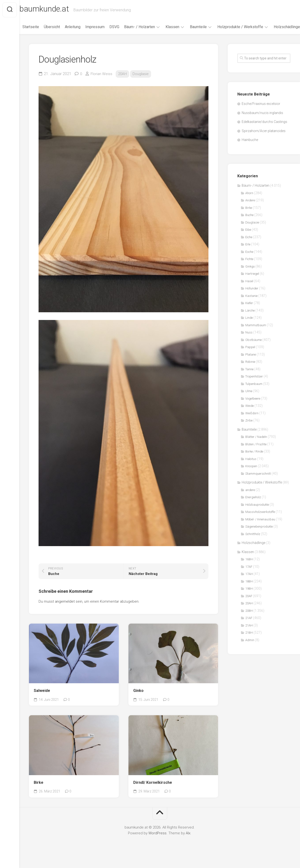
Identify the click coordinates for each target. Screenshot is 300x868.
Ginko (138, 701)
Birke (39, 793)
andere (250, 500)
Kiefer (249, 314)
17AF (249, 577)
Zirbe (249, 431)
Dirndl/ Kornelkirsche (153, 793)
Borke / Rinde (254, 462)
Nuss (249, 343)
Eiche (249, 247)
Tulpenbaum (254, 394)
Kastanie (251, 306)
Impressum (101, 29)
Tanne (249, 380)
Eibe (248, 240)
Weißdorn (252, 424)
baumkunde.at (56, 10)
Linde (249, 328)
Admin (250, 650)
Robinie (250, 372)
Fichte (249, 270)
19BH (249, 599)
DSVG (121, 29)
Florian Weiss (102, 84)
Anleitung (79, 29)
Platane (251, 365)
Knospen (251, 477)
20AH (124, 84)
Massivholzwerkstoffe (260, 522)
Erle (248, 255)
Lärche (250, 321)
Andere (250, 211)
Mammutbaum (256, 335)
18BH (249, 592)
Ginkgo (250, 277)
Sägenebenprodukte (259, 537)
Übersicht (58, 29)
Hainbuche (250, 150)
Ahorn (249, 203)
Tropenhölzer (254, 387)
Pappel (250, 358)
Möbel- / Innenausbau (260, 530)
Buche (249, 226)
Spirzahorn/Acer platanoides (264, 141)
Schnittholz (253, 544)
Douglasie (142, 84)
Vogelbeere (253, 409)
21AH (249, 636)
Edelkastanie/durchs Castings (264, 132)
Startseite (37, 29)
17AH (249, 584)
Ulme (249, 402)
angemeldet (65, 612)
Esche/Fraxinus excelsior (261, 114)
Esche (249, 262)
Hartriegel (252, 284)
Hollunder (252, 299)
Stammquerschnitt (258, 484)
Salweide (42, 701)
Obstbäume (253, 350)
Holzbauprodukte (257, 515)
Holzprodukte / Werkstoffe (247, 29)
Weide (250, 416)
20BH (249, 621)
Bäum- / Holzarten (146, 29)
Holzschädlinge (42, 37)
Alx (188, 843)
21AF (249, 629)
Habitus (251, 469)
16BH (249, 570)
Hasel (249, 291)
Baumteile (205, 29)
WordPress (157, 843)
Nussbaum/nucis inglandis (262, 123)
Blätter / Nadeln (256, 447)
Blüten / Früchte (256, 455)
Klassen (179, 29)
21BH (249, 643)
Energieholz (253, 508)
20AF (249, 606)
